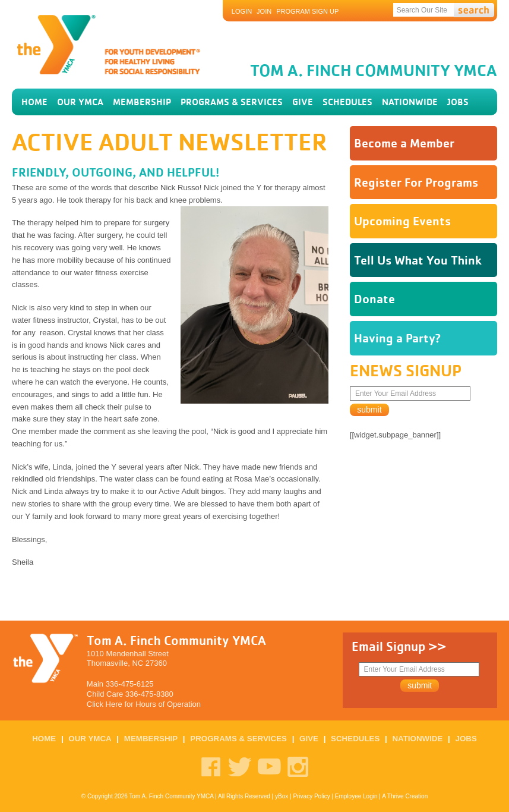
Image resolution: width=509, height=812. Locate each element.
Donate (374, 299)
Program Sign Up (307, 11)
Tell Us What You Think (418, 260)
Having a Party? (398, 338)
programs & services (232, 102)
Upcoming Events (402, 221)
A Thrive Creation (405, 796)
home (34, 102)
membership (142, 102)
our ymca (80, 102)
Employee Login (356, 796)
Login (242, 11)
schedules (347, 102)
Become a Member (404, 143)
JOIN (264, 11)
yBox (282, 796)
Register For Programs (416, 182)
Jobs (458, 102)
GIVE (303, 102)
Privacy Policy (311, 796)
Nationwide (410, 102)
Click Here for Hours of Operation (144, 704)
